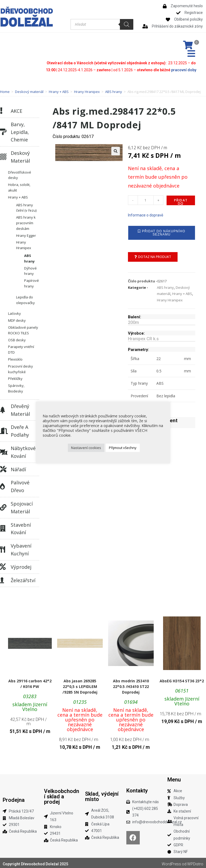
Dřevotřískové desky (20, 173)
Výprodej (21, 565)
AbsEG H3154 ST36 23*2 (182, 679)
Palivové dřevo (20, 484)
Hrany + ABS (59, 89)
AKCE (16, 109)
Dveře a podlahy (20, 429)
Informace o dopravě (146, 213)
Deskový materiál (29, 89)
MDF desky (17, 319)
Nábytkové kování (23, 450)
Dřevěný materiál (20, 408)
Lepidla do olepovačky (25, 298)
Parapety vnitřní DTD (21, 348)
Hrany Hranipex (87, 89)
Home (5, 89)
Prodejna (14, 798)
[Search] (127, 24)
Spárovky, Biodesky (16, 386)
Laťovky (14, 312)
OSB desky (17, 338)
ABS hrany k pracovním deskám (26, 221)
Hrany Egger (26, 233)
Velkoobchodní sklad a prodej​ (62, 795)
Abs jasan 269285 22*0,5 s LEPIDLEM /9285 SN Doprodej (80, 685)
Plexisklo (15, 357)
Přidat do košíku (181, 200)
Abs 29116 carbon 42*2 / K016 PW (30, 682)
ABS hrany (114, 89)
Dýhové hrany (30, 269)
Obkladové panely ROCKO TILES (23, 328)
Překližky (15, 377)
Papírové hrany (32, 281)
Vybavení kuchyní (21, 548)
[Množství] (146, 198)
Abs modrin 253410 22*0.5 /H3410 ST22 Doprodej (131, 685)
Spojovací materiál (22, 506)
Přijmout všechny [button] (123, 448)
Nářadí (18, 467)
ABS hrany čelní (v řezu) (26, 206)
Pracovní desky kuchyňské (21, 367)
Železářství (23, 578)
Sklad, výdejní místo (102, 795)
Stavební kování (21, 527)
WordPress (171, 862)
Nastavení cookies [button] (86, 448)
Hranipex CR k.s (143, 337)
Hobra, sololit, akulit (19, 186)
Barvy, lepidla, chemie (20, 130)
